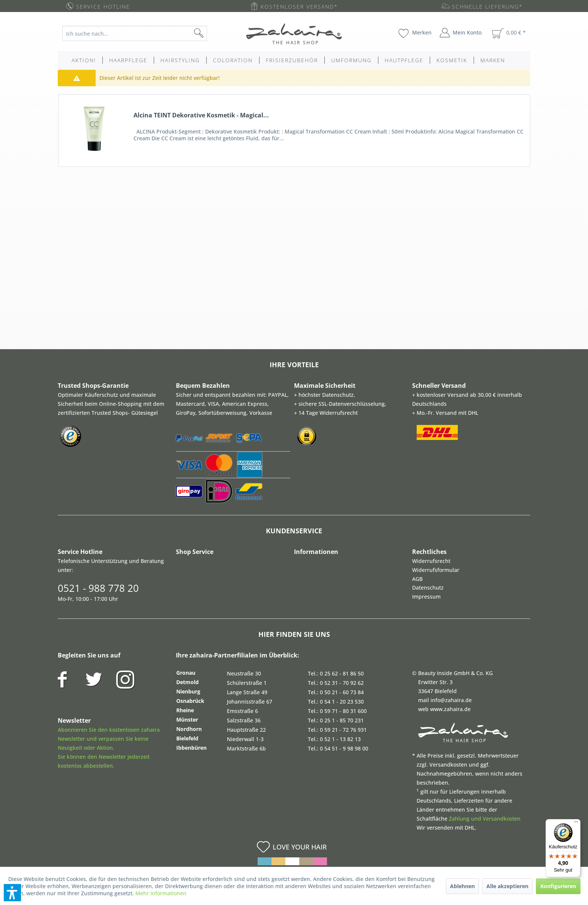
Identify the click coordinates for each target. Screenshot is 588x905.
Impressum (426, 597)
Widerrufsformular (436, 570)
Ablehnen (462, 886)
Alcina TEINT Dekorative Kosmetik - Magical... (201, 115)
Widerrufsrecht (431, 561)
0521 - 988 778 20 (98, 588)
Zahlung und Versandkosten (485, 819)
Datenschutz (428, 588)
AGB (417, 579)
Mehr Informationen (161, 893)
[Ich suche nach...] (135, 33)
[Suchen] (211, 33)
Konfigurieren (558, 886)
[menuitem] (140, 33)
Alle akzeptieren (507, 886)
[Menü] (576, 824)
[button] (12, 893)
